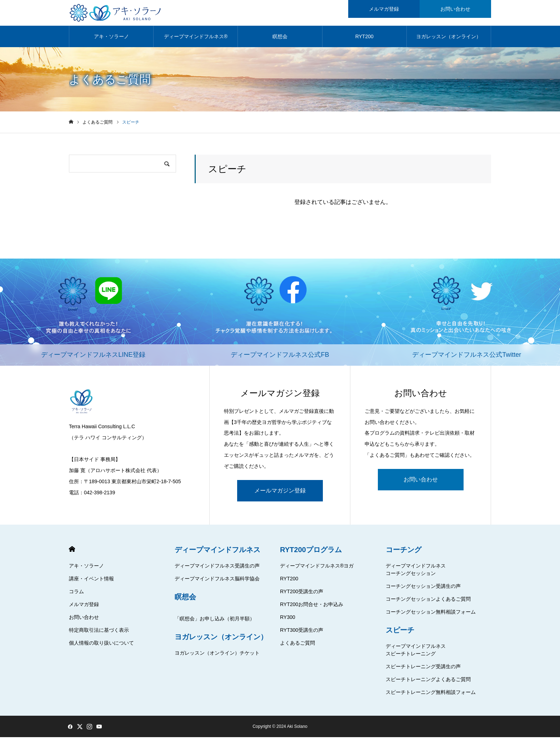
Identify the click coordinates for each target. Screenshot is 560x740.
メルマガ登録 (84, 607)
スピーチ (400, 633)
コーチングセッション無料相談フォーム (431, 615)
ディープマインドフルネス (217, 552)
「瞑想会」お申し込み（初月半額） (215, 621)
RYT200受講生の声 (302, 594)
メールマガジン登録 (280, 493)
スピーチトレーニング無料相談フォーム (431, 695)
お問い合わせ (421, 482)
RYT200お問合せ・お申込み (312, 607)
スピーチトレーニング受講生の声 (423, 669)
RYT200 (364, 39)
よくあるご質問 (297, 646)
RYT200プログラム (311, 552)
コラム (76, 594)
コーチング (404, 552)
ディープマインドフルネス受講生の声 (217, 569)
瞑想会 (280, 39)
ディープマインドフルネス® (196, 39)
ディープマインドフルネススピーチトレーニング (416, 653)
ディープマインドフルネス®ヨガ (317, 569)
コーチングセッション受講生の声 (423, 589)
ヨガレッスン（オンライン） (449, 39)
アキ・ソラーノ (111, 39)
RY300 (288, 620)
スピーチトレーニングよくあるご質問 (428, 682)
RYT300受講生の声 (302, 633)
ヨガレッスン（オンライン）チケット (217, 656)
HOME (72, 552)
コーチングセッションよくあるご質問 (428, 602)
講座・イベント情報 (91, 581)
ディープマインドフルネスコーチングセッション (416, 572)
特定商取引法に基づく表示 (99, 633)
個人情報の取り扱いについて (101, 646)
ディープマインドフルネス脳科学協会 (217, 581)
